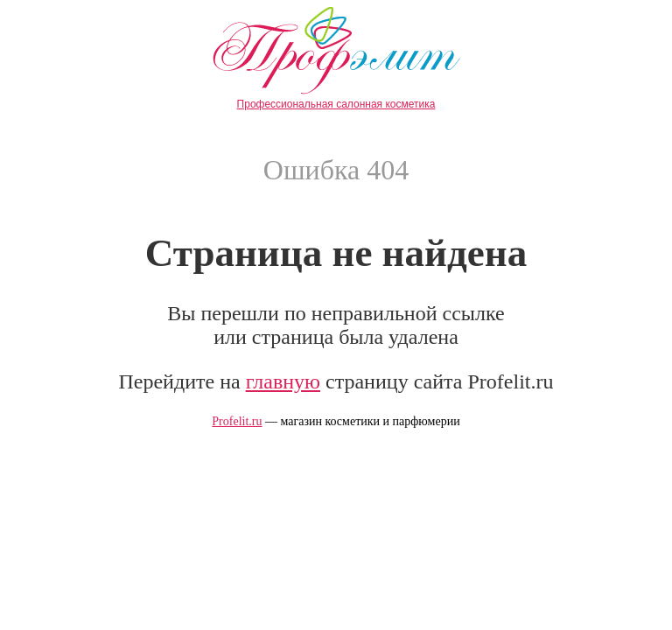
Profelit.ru (237, 421)
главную (283, 381)
